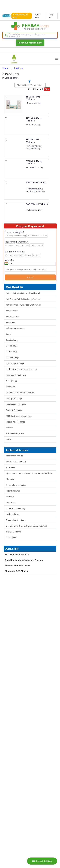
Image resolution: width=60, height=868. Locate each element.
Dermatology (12, 352)
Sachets (9, 428)
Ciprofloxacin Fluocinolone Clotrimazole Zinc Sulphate (29, 473)
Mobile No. (9, 260)
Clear (47, 89)
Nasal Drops (11, 381)
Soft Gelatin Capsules (15, 434)
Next (30, 277)
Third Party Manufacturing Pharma (24, 560)
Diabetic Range (12, 358)
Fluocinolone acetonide (16, 485)
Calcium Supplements (15, 328)
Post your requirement (30, 43)
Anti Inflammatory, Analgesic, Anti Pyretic (23, 305)
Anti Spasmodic (13, 317)
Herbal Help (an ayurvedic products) (22, 369)
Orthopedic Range (14, 398)
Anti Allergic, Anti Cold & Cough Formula (23, 299)
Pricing (7, 16)
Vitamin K (10, 497)
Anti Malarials (12, 311)
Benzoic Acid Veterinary (16, 462)
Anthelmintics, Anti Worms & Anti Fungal (23, 293)
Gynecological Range (15, 363)
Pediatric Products (14, 410)
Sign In (52, 16)
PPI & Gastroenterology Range (19, 416)
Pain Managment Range (16, 404)
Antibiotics (11, 322)
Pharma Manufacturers (18, 566)
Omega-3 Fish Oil (13, 532)
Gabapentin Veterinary (16, 508)
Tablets (9, 439)
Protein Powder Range (16, 422)
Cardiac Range (12, 340)
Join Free (38, 16)
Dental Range (12, 346)
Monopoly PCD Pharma (17, 571)
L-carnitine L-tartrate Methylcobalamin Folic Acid (26, 526)
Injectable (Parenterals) (16, 375)
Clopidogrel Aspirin (14, 456)
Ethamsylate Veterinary (16, 520)
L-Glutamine (11, 538)
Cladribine (11, 503)
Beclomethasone (13, 514)
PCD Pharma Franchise (17, 554)
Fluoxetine (10, 467)
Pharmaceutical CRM (20, 16)
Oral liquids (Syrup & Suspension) (20, 393)
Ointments (11, 387)
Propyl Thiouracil (13, 491)
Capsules (10, 334)
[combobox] (30, 35)
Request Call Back (42, 861)
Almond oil (11, 479)
